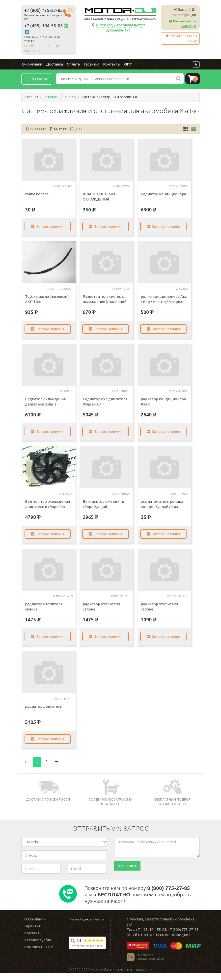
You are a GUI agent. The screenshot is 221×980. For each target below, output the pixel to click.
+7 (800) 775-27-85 (43, 10)
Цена (77, 130)
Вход (180, 10)
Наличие (59, 130)
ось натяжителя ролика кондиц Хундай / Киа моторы (162, 508)
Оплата (70, 65)
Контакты (107, 65)
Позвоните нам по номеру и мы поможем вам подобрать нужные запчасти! (138, 898)
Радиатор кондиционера (163, 195)
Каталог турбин (38, 947)
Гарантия (88, 65)
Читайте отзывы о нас (181, 38)
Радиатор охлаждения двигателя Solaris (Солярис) (45, 405)
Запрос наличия (49, 227)
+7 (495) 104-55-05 (43, 26)
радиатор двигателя (44, 707)
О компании (31, 65)
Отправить (127, 867)
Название (36, 130)
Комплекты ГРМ (39, 954)
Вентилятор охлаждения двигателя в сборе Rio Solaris (47, 508)
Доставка (52, 65)
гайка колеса (37, 195)
